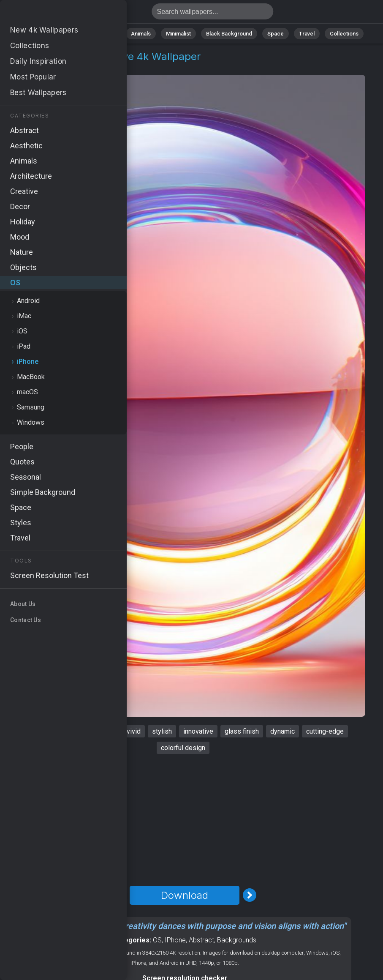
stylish (162, 731)
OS (27, 67)
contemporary (95, 731)
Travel (307, 34)
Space (276, 34)
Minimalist (178, 34)
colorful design (183, 748)
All (43, 34)
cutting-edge (325, 731)
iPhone (51, 67)
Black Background (229, 34)
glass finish (242, 731)
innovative (198, 731)
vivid (134, 731)
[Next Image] (250, 895)
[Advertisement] (185, 820)
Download (185, 895)
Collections (344, 34)
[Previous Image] (120, 895)
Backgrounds (237, 940)
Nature (70, 34)
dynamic (282, 731)
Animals (141, 34)
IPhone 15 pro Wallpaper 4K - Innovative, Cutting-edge (51, 14)
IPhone (175, 940)
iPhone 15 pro (43, 731)
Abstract (105, 34)
